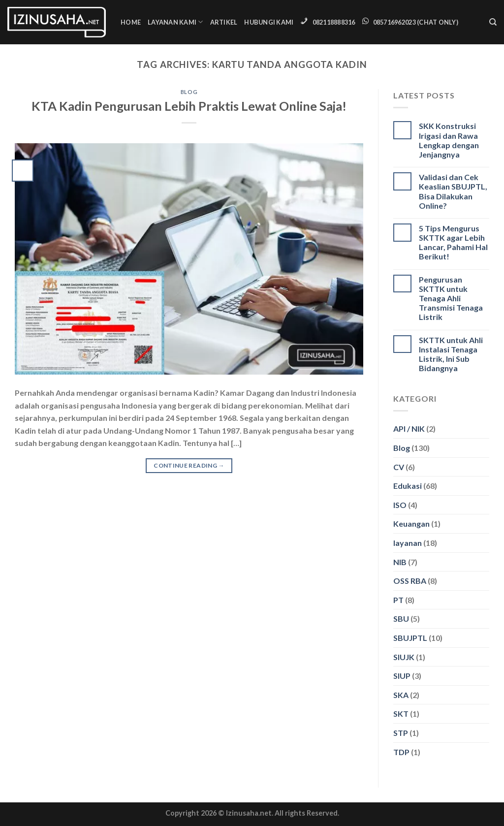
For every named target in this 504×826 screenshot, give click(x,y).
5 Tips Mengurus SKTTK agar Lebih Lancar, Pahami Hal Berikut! (453, 242)
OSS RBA (410, 581)
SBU (401, 619)
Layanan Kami (175, 22)
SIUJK (404, 657)
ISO (400, 505)
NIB (400, 562)
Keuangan (411, 524)
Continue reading (189, 465)
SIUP (402, 676)
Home (131, 22)
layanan (408, 543)
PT (398, 600)
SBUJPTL (410, 638)
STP (401, 733)
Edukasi (408, 486)
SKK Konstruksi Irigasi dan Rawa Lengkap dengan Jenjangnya (449, 140)
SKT (401, 714)
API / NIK (409, 429)
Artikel (224, 22)
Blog (189, 92)
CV (399, 467)
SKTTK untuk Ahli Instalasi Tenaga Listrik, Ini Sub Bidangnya (451, 354)
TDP (401, 752)
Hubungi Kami (269, 22)
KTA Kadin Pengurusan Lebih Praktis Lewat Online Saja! (189, 106)
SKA (401, 695)
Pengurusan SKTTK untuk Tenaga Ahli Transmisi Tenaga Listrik (451, 298)
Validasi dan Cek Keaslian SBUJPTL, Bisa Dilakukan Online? (453, 191)
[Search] (493, 22)
